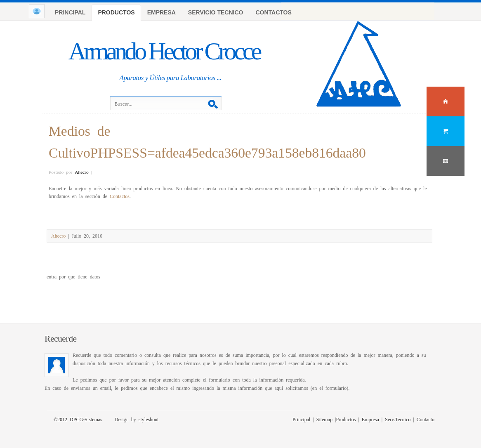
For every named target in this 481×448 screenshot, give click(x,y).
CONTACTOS (273, 12)
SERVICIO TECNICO (216, 12)
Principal (301, 419)
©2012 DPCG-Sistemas (78, 419)
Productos (346, 419)
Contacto (426, 419)
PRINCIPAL (70, 12)
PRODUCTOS (116, 12)
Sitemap (324, 419)
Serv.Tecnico (398, 419)
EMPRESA (162, 12)
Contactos (120, 196)
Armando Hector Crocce (164, 51)
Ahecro (82, 172)
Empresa (370, 419)
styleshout (149, 419)
